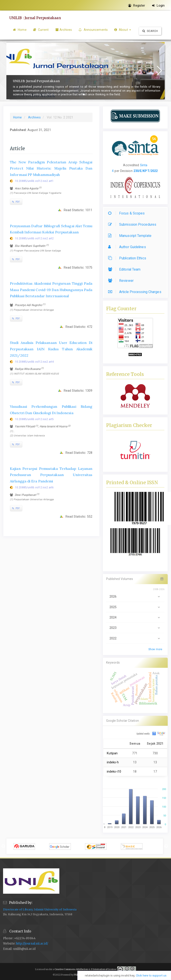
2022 (135, 638)
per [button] (116, 171)
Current (41, 30)
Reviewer (122, 281)
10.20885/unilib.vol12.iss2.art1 (34, 181)
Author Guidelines (128, 247)
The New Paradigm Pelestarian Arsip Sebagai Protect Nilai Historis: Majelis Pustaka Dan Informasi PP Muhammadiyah (51, 168)
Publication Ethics (128, 258)
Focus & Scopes (127, 213)
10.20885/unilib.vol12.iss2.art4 (34, 362)
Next (166, 846)
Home (20, 30)
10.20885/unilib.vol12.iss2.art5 (34, 419)
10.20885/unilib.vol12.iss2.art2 (34, 238)
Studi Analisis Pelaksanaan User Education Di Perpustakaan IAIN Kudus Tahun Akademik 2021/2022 (51, 349)
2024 (135, 617)
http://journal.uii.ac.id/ (32, 944)
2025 (135, 607)
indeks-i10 (114, 771)
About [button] (123, 30)
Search (150, 31)
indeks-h (113, 762)
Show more (155, 649)
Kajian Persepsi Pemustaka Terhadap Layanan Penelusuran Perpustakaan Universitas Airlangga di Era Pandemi (51, 475)
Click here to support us (151, 975)
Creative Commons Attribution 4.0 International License (85, 969)
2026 (135, 596)
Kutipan (112, 753)
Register (137, 6)
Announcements (93, 30)
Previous (3, 846)
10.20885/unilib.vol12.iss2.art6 (34, 487)
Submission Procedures (133, 224)
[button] (84, 94)
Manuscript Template (131, 236)
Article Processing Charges (136, 292)
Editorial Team (125, 269)
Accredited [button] (131, 165)
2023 (135, 628)
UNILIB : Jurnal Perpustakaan (36, 18)
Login (158, 6)
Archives (64, 30)
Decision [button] (126, 171)
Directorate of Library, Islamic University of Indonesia (40, 909)
